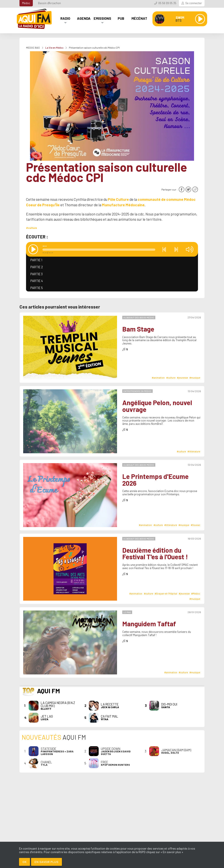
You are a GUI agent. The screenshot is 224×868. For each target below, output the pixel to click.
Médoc (26, 3)
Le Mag (127, 612)
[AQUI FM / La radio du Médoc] (35, 19)
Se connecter (194, 3)
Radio (65, 18)
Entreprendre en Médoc (137, 391)
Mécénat (139, 18)
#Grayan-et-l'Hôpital (166, 594)
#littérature (194, 451)
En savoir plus (46, 862)
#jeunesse (182, 378)
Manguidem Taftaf (149, 624)
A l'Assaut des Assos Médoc (139, 318)
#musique (195, 378)
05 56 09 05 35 (167, 3)
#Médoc (196, 594)
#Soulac (195, 525)
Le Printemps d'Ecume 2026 (155, 480)
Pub (121, 18)
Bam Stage (138, 329)
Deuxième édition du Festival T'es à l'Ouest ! (155, 553)
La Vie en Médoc (54, 48)
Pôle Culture (118, 199)
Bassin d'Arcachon (49, 3)
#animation (158, 378)
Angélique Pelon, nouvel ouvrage (157, 406)
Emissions (102, 18)
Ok (24, 862)
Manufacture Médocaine (123, 205)
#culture (31, 228)
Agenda (84, 18)
